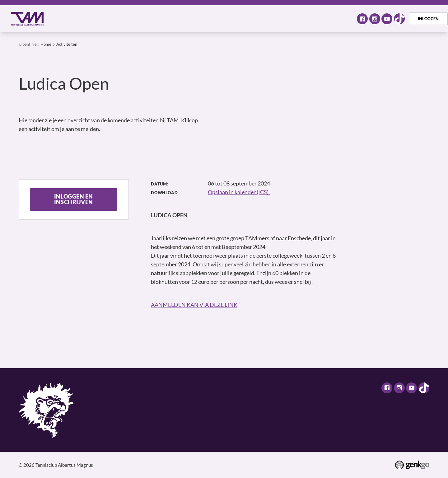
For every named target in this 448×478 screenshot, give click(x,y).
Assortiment (229, 19)
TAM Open (269, 19)
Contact (304, 19)
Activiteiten (127, 19)
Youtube (387, 19)
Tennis (161, 19)
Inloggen (428, 19)
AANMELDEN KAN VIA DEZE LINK (194, 305)
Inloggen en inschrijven (74, 199)
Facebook (362, 19)
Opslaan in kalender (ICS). (239, 192)
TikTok (399, 19)
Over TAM (87, 19)
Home (60, 19)
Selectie (191, 19)
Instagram (375, 19)
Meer (336, 19)
